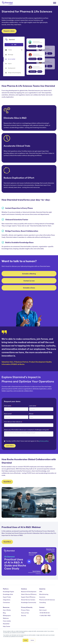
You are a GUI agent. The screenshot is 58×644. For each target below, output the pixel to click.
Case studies (7, 621)
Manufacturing (44, 594)
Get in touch (43, 610)
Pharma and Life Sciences (47, 600)
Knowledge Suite (8, 594)
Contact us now (29, 281)
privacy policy (44, 441)
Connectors (6, 603)
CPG (41, 592)
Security (24, 616)
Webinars (6, 618)
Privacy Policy (25, 610)
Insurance (42, 597)
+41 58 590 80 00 (44, 613)
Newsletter (6, 624)
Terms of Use (25, 613)
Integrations (7, 600)
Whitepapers (7, 616)
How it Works (7, 610)
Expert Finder (7, 597)
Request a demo (9, 31)
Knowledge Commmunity (29, 603)
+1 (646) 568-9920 (45, 616)
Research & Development (29, 592)
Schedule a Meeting (29, 274)
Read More (7, 482)
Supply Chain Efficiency (28, 597)
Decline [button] (32, 640)
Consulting (43, 603)
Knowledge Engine (8, 592)
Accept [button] (26, 640)
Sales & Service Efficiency (29, 594)
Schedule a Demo (29, 288)
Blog (4, 613)
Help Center (7, 627)
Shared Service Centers (28, 600)
